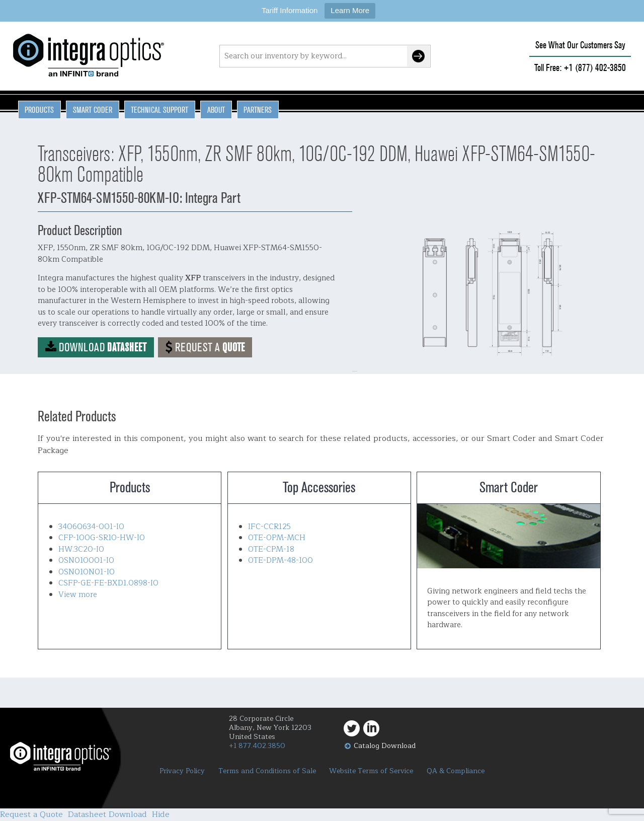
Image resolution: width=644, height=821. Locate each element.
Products (39, 110)
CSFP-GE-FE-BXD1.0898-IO (108, 583)
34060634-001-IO (91, 527)
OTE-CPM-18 (271, 549)
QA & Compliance (456, 771)
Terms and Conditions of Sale (267, 771)
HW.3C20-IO (81, 549)
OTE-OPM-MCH (277, 538)
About (216, 110)
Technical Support (159, 110)
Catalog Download (385, 746)
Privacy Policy (182, 771)
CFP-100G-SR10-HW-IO (102, 538)
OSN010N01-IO (87, 572)
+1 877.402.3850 (257, 746)
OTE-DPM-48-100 (280, 561)
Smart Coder (93, 110)
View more (78, 595)
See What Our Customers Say (580, 45)
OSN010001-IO (86, 561)
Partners (258, 110)
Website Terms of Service (371, 771)
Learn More (350, 10)
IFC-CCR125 (269, 527)
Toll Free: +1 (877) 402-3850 (580, 68)
